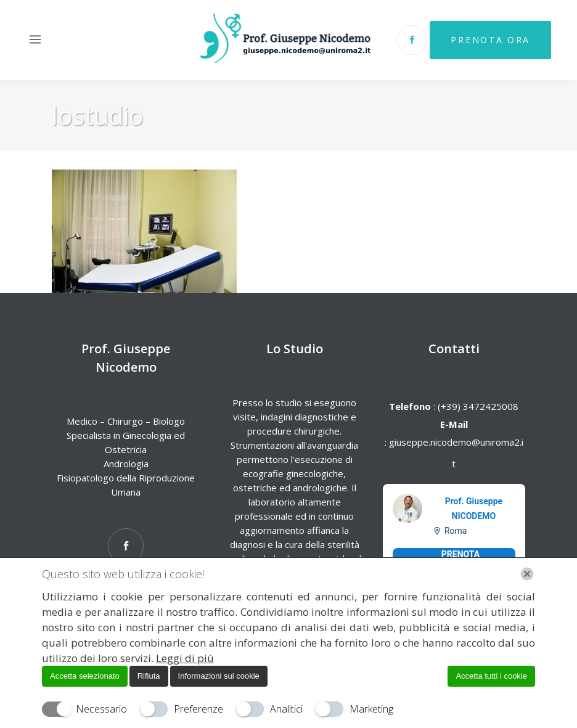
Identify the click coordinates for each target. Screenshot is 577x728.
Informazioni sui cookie (219, 676)
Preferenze (198, 709)
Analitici (286, 709)
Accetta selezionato (85, 676)
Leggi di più (185, 658)
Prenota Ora (489, 40)
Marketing (371, 709)
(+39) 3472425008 (477, 406)
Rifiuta (149, 676)
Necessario (101, 709)
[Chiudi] (527, 574)
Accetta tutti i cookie (491, 676)
